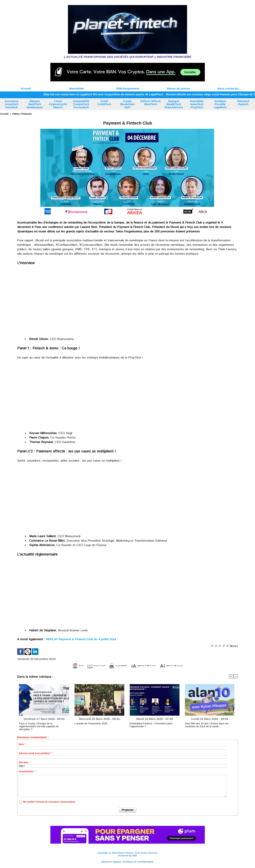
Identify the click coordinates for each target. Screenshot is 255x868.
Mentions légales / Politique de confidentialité (127, 861)
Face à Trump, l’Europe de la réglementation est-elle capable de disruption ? (42, 725)
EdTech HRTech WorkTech (150, 103)
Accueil (26, 88)
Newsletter (77, 88)
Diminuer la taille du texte (197, 665)
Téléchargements (127, 88)
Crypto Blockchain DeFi (127, 104)
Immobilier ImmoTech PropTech (197, 104)
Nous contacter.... (229, 88)
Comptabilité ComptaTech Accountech (81, 104)
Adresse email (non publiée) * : (35, 753)
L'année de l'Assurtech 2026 (89, 723)
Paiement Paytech (243, 103)
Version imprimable (108, 665)
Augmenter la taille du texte (150, 665)
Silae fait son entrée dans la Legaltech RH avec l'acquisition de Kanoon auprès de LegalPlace (109, 94)
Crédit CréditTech (104, 103)
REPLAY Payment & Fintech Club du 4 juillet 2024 (82, 639)
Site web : (24, 762)
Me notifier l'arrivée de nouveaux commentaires (49, 802)
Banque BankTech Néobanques (35, 104)
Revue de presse (178, 88)
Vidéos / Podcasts (20, 114)
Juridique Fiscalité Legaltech (220, 104)
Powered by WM (128, 855)
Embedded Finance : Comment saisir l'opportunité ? (149, 725)
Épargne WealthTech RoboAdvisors (174, 104)
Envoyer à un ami (73, 665)
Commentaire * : (27, 771)
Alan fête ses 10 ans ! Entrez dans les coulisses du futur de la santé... (209, 725)
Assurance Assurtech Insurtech (12, 104)
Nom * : (23, 744)
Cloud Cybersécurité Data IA (58, 104)
